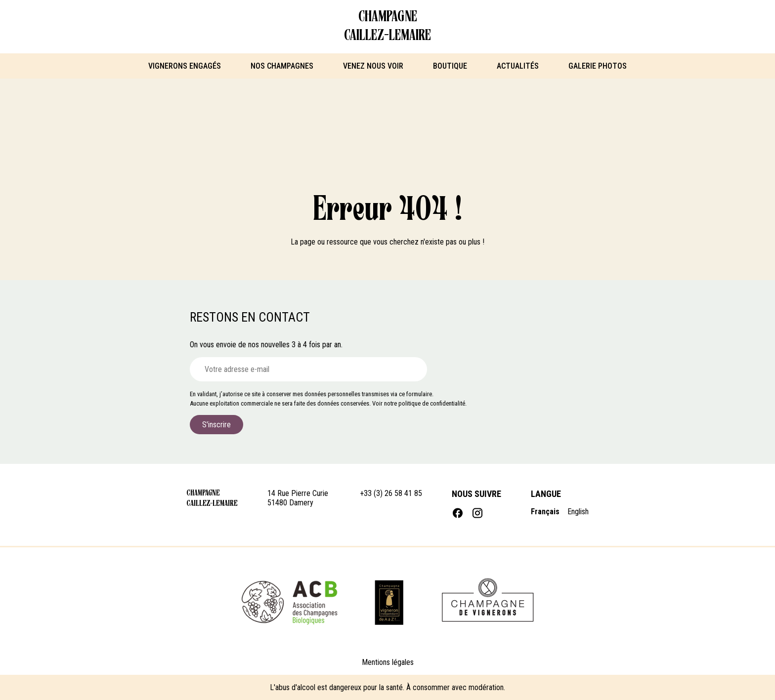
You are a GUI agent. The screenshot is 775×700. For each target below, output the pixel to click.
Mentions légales (388, 662)
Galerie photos (598, 66)
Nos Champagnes (282, 66)
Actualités (518, 66)
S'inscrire (216, 425)
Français (545, 512)
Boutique (450, 66)
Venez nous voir (373, 66)
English (578, 512)
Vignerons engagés (185, 66)
